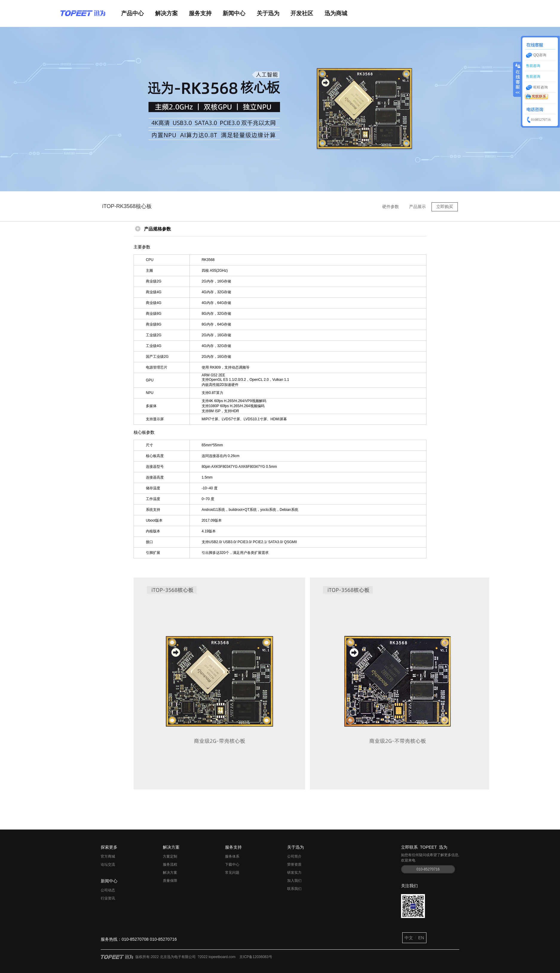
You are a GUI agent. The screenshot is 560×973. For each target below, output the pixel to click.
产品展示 (417, 207)
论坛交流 (108, 864)
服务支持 (200, 13)
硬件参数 (391, 207)
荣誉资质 (294, 864)
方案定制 (170, 856)
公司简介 (294, 856)
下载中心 (232, 864)
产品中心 (132, 13)
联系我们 (294, 889)
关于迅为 (268, 13)
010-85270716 (428, 869)
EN (421, 938)
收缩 (517, 76)
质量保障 (170, 881)
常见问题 (232, 873)
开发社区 (302, 13)
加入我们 (294, 881)
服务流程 (170, 864)
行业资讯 (108, 898)
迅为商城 (336, 13)
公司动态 (108, 890)
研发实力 (294, 873)
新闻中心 (234, 13)
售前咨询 (533, 66)
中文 (409, 938)
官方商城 (108, 856)
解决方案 (166, 13)
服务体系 (232, 856)
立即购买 (445, 207)
